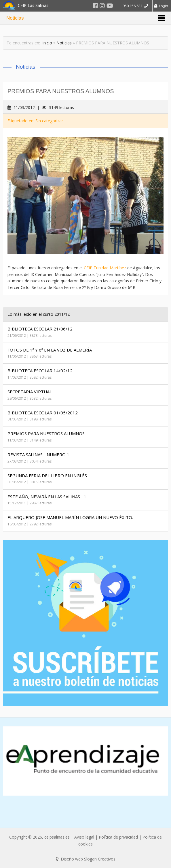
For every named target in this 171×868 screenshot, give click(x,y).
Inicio (47, 43)
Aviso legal (84, 837)
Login (161, 6)
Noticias (64, 43)
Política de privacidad (118, 837)
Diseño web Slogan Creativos (86, 859)
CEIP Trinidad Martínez (105, 268)
